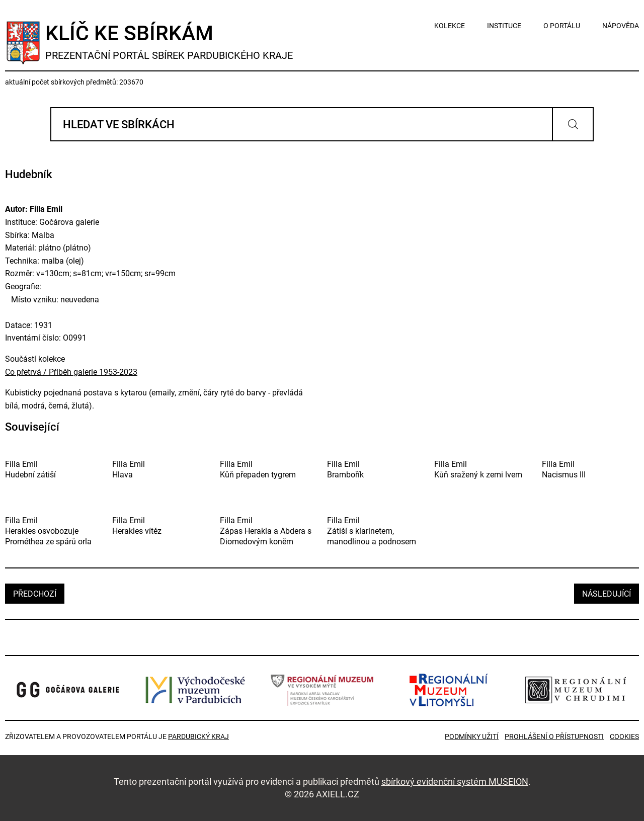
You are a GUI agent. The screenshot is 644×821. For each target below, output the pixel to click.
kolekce (450, 26)
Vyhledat (573, 124)
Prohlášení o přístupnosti (554, 736)
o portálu (562, 26)
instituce (504, 26)
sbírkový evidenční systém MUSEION (455, 782)
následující (607, 594)
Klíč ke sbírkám (169, 42)
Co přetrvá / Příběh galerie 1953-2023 (71, 372)
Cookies (624, 736)
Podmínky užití (472, 736)
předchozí (35, 594)
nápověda (621, 26)
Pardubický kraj (198, 736)
